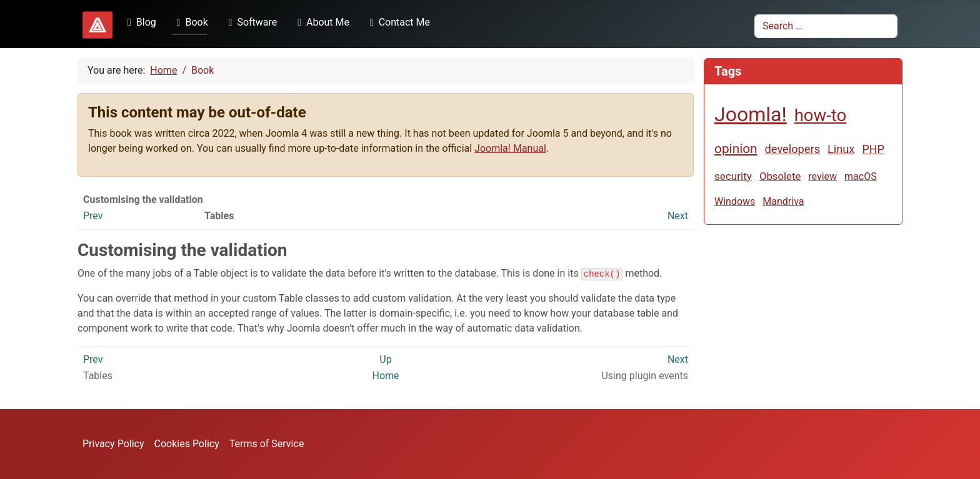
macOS (861, 176)
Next (678, 216)
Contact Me (397, 22)
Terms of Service (267, 444)
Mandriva (783, 201)
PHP (873, 149)
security (733, 176)
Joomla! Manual (510, 148)
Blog (139, 22)
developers (792, 149)
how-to (821, 115)
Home (385, 376)
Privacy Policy (113, 444)
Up (385, 359)
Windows (735, 201)
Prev (93, 216)
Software (251, 22)
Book (190, 22)
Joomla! (751, 114)
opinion (736, 149)
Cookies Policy (187, 444)
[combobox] (826, 26)
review (822, 176)
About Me (321, 22)
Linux (841, 149)
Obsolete (780, 176)
